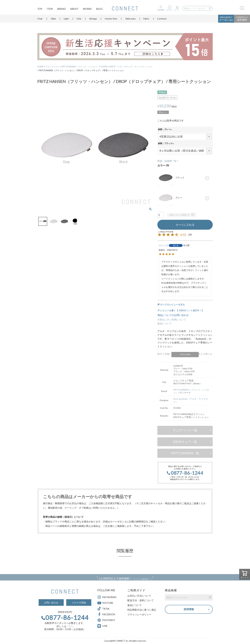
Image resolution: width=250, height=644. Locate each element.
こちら (70, 626)
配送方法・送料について (141, 600)
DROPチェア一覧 (185, 442)
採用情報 (189, 609)
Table (53, 20)
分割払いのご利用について (172, 320)
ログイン (169, 10)
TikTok (103, 609)
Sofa (79, 20)
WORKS (87, 9)
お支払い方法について (139, 596)
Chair (40, 20)
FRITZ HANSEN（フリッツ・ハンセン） (80, 67)
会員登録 (161, 10)
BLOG (99, 9)
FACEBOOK (106, 614)
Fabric (146, 20)
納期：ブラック (166, 144)
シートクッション (144, 67)
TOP (40, 9)
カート (177, 10)
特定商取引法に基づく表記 (142, 610)
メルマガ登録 (79, 603)
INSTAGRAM (107, 597)
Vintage (93, 20)
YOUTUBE (105, 603)
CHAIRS (104, 67)
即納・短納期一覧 (167, 161)
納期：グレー (165, 130)
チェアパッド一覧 (185, 430)
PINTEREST (106, 620)
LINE (105, 626)
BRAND (61, 9)
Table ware (130, 20)
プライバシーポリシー (139, 614)
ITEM (50, 9)
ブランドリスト (53, 67)
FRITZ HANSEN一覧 (185, 453)
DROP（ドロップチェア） (122, 67)
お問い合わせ (51, 603)
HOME (40, 67)
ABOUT (74, 9)
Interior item (111, 20)
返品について (165, 323)
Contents (162, 20)
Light (66, 20)
